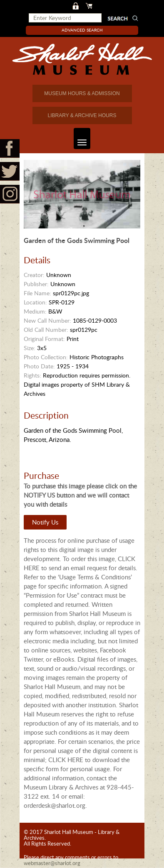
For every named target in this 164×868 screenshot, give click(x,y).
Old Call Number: (46, 330)
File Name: (37, 293)
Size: (30, 348)
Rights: (32, 375)
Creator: (34, 275)
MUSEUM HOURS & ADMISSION (82, 93)
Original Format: (44, 339)
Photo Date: (39, 366)
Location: (35, 302)
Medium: (35, 311)
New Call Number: (47, 320)
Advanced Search (82, 30)
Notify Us (45, 522)
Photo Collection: (46, 357)
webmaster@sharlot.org (52, 863)
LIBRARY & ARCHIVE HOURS (82, 115)
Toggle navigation (80, 139)
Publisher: (36, 284)
